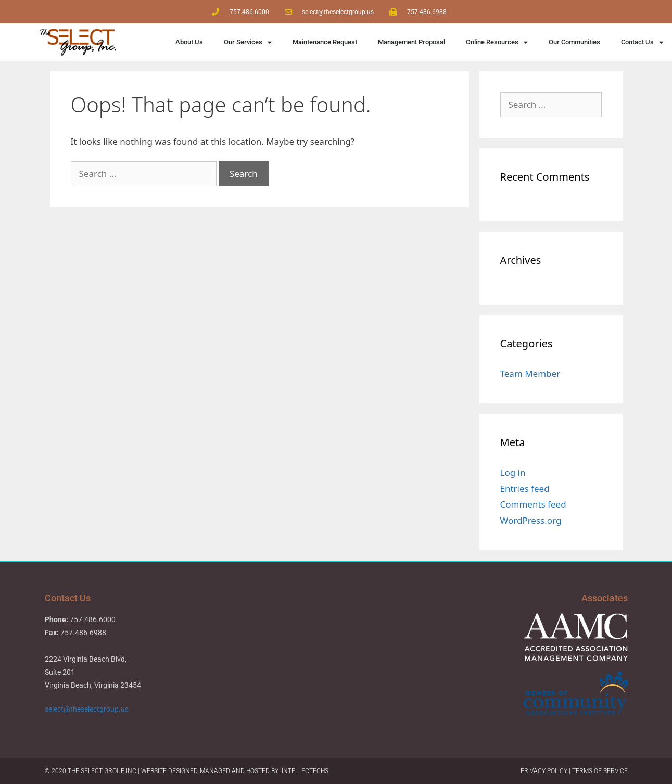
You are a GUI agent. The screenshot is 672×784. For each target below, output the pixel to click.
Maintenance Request (325, 42)
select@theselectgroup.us (87, 709)
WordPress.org (531, 520)
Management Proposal (411, 42)
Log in (513, 472)
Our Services (248, 42)
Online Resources (497, 42)
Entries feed (525, 489)
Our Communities (574, 42)
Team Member (530, 374)
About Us (189, 42)
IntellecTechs (305, 771)
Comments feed (533, 504)
